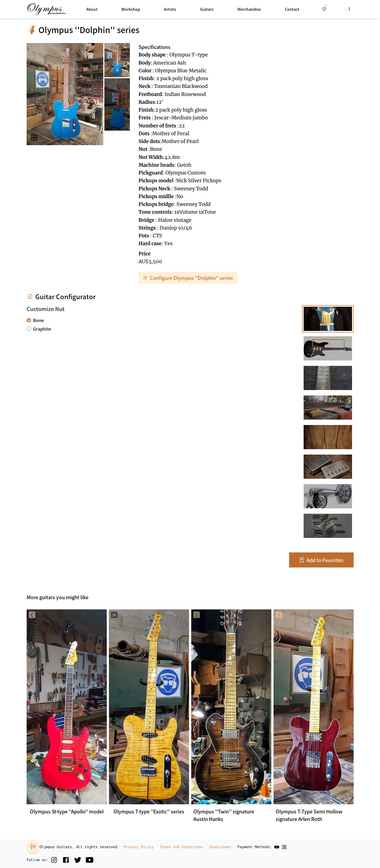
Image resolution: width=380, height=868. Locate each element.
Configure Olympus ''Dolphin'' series (188, 278)
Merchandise (249, 9)
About (92, 9)
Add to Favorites (321, 560)
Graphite (42, 329)
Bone (38, 320)
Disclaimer (220, 847)
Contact (292, 9)
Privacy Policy (138, 847)
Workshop (131, 9)
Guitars (207, 9)
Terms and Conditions (182, 847)
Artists (170, 9)
